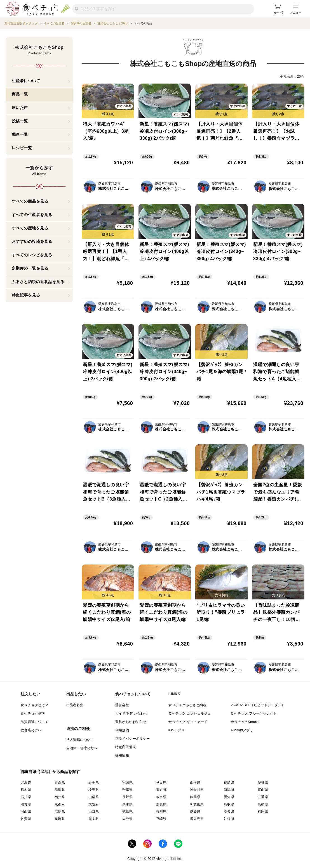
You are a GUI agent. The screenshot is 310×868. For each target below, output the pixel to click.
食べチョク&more (244, 722)
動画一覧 (20, 134)
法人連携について (80, 740)
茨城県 (263, 782)
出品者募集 (75, 705)
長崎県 (60, 819)
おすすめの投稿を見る (32, 241)
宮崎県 (161, 819)
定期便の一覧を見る (30, 268)
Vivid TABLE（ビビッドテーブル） (258, 705)
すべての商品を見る (30, 201)
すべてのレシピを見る (32, 255)
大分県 (127, 819)
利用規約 (122, 730)
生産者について (26, 81)
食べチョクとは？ (35, 705)
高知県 (229, 812)
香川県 (161, 812)
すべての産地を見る (30, 228)
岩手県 (94, 782)
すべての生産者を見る (32, 215)
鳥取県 (229, 804)
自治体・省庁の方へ (82, 748)
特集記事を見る (26, 295)
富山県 (263, 790)
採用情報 (122, 755)
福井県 (60, 797)
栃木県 (26, 790)
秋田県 (161, 782)
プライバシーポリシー (133, 739)
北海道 (26, 782)
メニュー (296, 9)
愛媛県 (195, 812)
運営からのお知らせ (131, 722)
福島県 (229, 782)
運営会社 (122, 705)
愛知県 (229, 797)
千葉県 (127, 790)
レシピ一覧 (22, 148)
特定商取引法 (126, 747)
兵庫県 (127, 804)
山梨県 (94, 797)
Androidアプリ (242, 730)
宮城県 (127, 782)
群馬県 (60, 790)
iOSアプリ (177, 730)
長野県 (127, 797)
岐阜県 (161, 797)
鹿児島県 (197, 819)
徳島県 (127, 812)
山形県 (195, 782)
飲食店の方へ (31, 730)
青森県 (60, 782)
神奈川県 (197, 790)
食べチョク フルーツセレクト (254, 713)
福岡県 (263, 812)
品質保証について (35, 722)
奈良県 (161, 804)
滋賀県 (26, 804)
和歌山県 (197, 804)
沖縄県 (229, 819)
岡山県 (26, 812)
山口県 (94, 812)
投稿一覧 (20, 121)
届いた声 (20, 108)
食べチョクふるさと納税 (187, 705)
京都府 (60, 804)
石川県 (26, 797)
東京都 (161, 790)
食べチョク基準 (33, 713)
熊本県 (94, 819)
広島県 (60, 812)
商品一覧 (20, 94)
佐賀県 (26, 819)
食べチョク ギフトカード (188, 722)
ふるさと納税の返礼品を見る (38, 282)
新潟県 (229, 790)
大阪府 (94, 804)
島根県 (263, 804)
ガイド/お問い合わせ (131, 713)
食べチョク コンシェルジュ (190, 713)
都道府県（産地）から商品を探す (50, 772)
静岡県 (195, 797)
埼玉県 (94, 790)
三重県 (263, 797)
